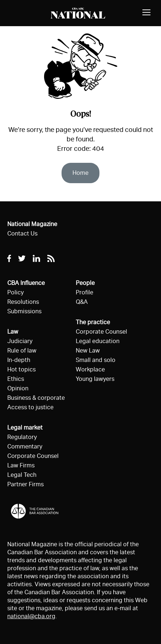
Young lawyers (95, 379)
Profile (85, 292)
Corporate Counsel (33, 456)
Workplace (90, 369)
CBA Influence (26, 283)
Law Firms (21, 465)
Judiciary (20, 341)
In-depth (19, 360)
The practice (93, 322)
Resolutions (23, 302)
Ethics (16, 379)
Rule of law (22, 351)
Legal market (25, 428)
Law (13, 332)
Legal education (98, 341)
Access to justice (30, 407)
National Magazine (32, 224)
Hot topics (21, 369)
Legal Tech (22, 475)
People (85, 283)
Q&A (82, 302)
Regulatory (22, 437)
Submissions (24, 311)
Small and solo (96, 360)
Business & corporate (36, 398)
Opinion (18, 388)
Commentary (25, 446)
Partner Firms (25, 484)
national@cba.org (31, 616)
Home (80, 173)
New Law (88, 351)
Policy (15, 292)
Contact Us (22, 234)
